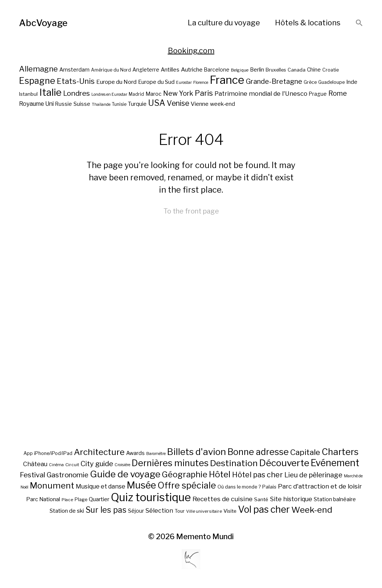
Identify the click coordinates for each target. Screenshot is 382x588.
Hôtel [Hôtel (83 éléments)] (220, 474)
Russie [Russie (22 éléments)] (64, 104)
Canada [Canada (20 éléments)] (297, 70)
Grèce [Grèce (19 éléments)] (310, 82)
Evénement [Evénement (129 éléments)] (335, 463)
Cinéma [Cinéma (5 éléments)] (56, 465)
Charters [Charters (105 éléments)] (340, 452)
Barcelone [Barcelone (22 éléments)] (217, 70)
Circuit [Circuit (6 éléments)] (72, 465)
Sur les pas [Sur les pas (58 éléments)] (106, 510)
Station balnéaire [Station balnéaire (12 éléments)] (335, 499)
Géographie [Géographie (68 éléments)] (185, 474)
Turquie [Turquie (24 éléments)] (137, 104)
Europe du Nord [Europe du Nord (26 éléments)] (116, 82)
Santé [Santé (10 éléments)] (261, 499)
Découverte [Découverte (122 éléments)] (284, 463)
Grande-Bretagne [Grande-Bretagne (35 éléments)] (274, 81)
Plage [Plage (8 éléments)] (81, 500)
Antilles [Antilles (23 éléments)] (170, 69)
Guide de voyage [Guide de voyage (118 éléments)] (125, 474)
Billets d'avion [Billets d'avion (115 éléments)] (197, 452)
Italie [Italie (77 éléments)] (50, 92)
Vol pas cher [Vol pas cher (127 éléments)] (264, 509)
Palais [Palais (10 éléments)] (269, 487)
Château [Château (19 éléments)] (35, 464)
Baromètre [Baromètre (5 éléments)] (156, 454)
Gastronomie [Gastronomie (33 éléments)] (68, 475)
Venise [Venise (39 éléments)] (178, 103)
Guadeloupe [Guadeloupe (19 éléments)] (331, 82)
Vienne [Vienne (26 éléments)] (200, 104)
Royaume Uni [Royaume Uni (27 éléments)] (36, 104)
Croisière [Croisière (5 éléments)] (122, 465)
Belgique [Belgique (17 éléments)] (240, 70)
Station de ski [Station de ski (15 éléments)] (67, 511)
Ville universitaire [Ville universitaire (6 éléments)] (204, 511)
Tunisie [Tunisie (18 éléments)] (119, 104)
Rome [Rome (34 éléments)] (338, 93)
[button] (359, 23)
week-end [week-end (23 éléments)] (223, 104)
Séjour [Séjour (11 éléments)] (136, 511)
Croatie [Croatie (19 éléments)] (331, 70)
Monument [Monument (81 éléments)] (52, 486)
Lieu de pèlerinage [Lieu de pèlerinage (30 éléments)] (313, 475)
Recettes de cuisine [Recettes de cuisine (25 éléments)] (223, 499)
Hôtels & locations (308, 23)
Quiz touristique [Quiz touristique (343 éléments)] (151, 497)
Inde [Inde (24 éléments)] (352, 82)
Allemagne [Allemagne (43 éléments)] (38, 69)
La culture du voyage (224, 23)
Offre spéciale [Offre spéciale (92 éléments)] (187, 486)
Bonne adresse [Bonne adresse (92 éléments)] (258, 452)
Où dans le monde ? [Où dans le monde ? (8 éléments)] (239, 487)
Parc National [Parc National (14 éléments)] (43, 499)
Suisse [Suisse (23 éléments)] (82, 104)
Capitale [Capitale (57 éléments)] (305, 452)
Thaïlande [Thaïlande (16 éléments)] (101, 105)
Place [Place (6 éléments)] (67, 500)
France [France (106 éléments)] (227, 80)
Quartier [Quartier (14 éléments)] (99, 499)
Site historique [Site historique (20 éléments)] (291, 499)
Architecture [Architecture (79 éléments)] (99, 452)
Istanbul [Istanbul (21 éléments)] (28, 94)
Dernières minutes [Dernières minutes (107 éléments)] (170, 463)
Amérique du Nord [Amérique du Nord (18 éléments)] (111, 70)
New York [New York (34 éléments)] (178, 93)
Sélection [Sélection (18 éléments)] (159, 511)
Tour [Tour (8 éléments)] (180, 511)
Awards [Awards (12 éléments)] (135, 453)
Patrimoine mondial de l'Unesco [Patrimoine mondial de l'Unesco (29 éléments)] (261, 94)
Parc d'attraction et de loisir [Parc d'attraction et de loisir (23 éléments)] (320, 486)
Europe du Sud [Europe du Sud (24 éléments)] (156, 82)
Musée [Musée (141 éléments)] (141, 485)
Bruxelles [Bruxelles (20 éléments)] (276, 70)
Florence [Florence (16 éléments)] (201, 83)
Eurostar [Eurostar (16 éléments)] (184, 83)
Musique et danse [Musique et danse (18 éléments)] (101, 486)
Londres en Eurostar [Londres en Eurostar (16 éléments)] (109, 94)
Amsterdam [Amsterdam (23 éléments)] (74, 69)
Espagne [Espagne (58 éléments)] (37, 81)
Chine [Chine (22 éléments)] (314, 70)
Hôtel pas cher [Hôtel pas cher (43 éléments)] (257, 475)
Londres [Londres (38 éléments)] (76, 93)
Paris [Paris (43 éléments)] (204, 93)
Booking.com (191, 51)
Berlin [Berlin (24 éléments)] (257, 70)
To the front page (191, 211)
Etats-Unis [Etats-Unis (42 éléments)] (76, 81)
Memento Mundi (205, 537)
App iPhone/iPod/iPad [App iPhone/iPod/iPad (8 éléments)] (48, 453)
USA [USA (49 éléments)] (157, 103)
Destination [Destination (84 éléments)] (234, 463)
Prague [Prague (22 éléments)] (318, 94)
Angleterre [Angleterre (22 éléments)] (146, 70)
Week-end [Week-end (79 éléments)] (312, 510)
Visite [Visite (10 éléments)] (230, 511)
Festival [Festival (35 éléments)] (32, 475)
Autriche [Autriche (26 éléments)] (192, 69)
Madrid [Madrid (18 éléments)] (136, 94)
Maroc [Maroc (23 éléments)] (154, 94)
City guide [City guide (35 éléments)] (97, 464)
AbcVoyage (43, 23)
